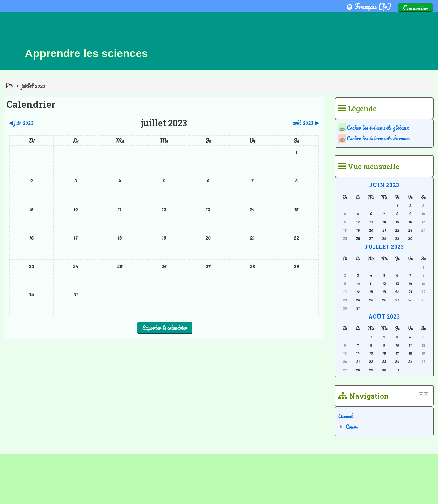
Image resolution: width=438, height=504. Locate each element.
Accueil (346, 416)
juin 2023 (384, 185)
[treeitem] (384, 416)
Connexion (415, 8)
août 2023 (384, 316)
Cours (352, 427)
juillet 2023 (34, 86)
